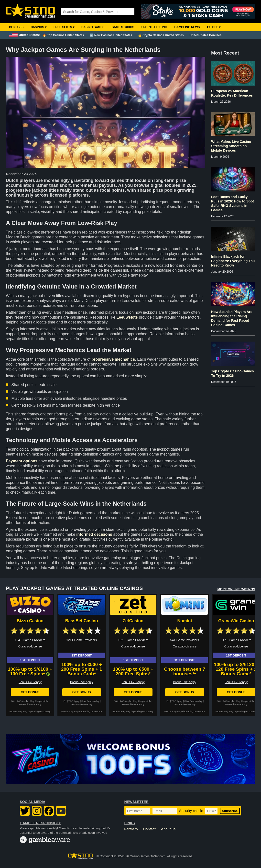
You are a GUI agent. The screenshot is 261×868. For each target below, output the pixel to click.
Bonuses (16, 27)
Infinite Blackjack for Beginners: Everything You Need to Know (233, 261)
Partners (131, 829)
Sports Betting (154, 27)
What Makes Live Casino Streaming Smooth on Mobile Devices (231, 146)
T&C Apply (22, 701)
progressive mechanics (113, 359)
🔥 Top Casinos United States (63, 35)
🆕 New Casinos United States (111, 35)
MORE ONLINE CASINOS (236, 589)
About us (168, 829)
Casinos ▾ (39, 27)
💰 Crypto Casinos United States (161, 35)
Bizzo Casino (30, 621)
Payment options (22, 461)
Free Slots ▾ (64, 27)
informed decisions (94, 534)
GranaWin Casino (236, 621)
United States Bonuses (206, 35)
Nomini (185, 621)
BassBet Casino (82, 621)
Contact (149, 829)
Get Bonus (30, 692)
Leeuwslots (127, 317)
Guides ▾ (214, 27)
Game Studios (123, 27)
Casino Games (93, 27)
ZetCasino (133, 621)
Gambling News (187, 27)
